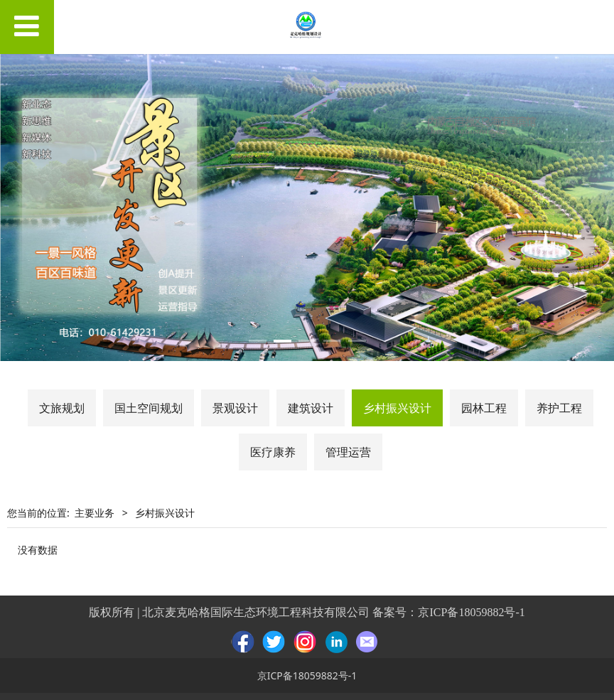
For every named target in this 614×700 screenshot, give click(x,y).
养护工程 (559, 408)
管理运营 (348, 452)
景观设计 (235, 408)
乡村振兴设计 (397, 408)
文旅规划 (62, 408)
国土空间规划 (149, 408)
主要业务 (95, 513)
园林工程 (484, 408)
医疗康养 (273, 452)
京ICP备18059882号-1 (471, 612)
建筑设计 (311, 408)
